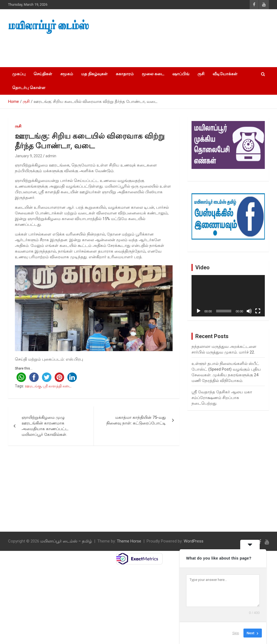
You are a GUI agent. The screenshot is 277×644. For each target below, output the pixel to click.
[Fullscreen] (258, 311)
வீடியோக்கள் (225, 74)
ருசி (201, 74)
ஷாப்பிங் (181, 74)
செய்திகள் (43, 74)
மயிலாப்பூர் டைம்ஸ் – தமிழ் (66, 541)
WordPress (194, 541)
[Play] (199, 311)
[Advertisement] (103, 49)
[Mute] (249, 311)
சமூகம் (67, 74)
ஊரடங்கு (33, 386)
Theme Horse (129, 541)
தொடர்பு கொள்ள (29, 88)
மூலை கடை (153, 74)
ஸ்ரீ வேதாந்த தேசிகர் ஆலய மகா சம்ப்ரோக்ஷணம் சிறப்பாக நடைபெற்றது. (222, 398)
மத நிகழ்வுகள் (94, 74)
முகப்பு (19, 74)
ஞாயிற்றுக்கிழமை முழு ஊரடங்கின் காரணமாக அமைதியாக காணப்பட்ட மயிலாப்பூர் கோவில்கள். (45, 426)
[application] (228, 296)
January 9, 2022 (29, 156)
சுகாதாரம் (125, 74)
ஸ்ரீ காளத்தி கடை (57, 386)
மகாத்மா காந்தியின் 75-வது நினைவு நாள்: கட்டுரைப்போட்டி (136, 420)
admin (51, 156)
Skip (236, 633)
